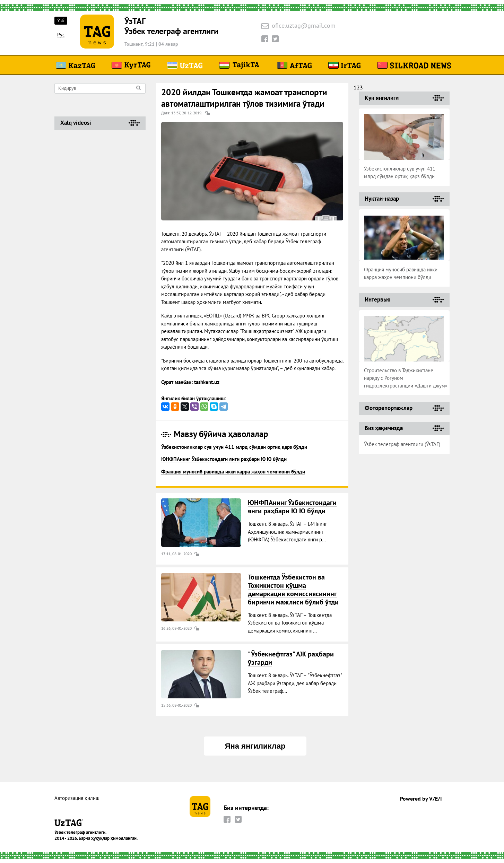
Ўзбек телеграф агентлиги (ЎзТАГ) (402, 444)
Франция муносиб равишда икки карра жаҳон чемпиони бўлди (233, 472)
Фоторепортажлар (389, 408)
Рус (61, 35)
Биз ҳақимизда (384, 428)
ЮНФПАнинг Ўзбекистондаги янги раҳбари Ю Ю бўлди (224, 459)
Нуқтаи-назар (382, 199)
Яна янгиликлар (255, 746)
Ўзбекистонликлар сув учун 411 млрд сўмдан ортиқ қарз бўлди (234, 447)
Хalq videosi (76, 123)
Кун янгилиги (382, 98)
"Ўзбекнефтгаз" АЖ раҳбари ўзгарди (291, 658)
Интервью (377, 299)
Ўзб (61, 20)
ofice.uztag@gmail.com (304, 26)
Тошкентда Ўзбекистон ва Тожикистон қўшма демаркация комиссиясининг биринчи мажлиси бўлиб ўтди (293, 590)
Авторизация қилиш (77, 798)
